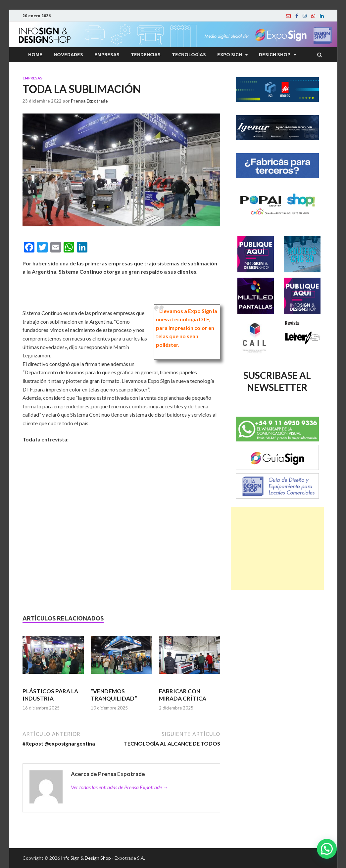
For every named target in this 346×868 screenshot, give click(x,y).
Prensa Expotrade (89, 101)
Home (35, 55)
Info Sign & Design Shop (86, 858)
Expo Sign (230, 55)
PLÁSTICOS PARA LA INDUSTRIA (50, 695)
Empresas (107, 55)
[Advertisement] (277, 548)
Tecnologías (189, 55)
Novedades (68, 55)
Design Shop (275, 55)
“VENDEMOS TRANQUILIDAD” (114, 695)
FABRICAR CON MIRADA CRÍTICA (183, 695)
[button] (327, 849)
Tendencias (146, 55)
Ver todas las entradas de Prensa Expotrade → (120, 787)
